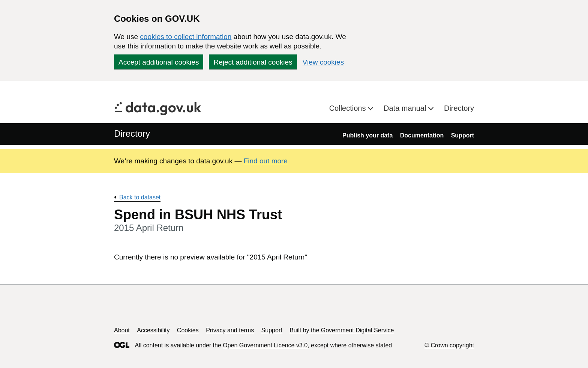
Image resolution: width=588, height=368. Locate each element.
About (122, 330)
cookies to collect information (186, 37)
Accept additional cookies (159, 62)
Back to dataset (140, 197)
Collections (349, 108)
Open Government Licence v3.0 (265, 345)
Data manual (406, 108)
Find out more (266, 161)
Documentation (422, 135)
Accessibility (153, 330)
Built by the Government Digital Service (342, 330)
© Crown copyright (449, 345)
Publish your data (367, 135)
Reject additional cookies (253, 62)
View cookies (323, 62)
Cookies (188, 330)
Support (463, 135)
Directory (459, 108)
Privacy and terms (230, 330)
